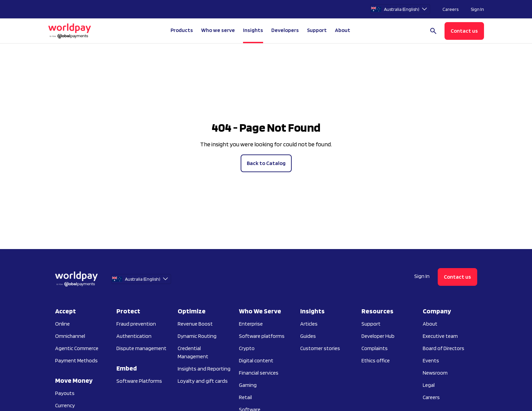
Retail (245, 397)
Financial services (259, 373)
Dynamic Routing (197, 336)
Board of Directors (444, 348)
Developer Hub (378, 336)
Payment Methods (76, 360)
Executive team (440, 336)
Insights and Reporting (204, 369)
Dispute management (141, 348)
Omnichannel (70, 336)
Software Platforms (139, 381)
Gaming (248, 385)
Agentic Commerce (77, 348)
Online (62, 324)
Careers (450, 9)
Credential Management (193, 352)
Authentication (134, 336)
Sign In (477, 9)
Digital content (256, 360)
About (430, 324)
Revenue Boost (195, 324)
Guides (308, 336)
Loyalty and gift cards (203, 381)
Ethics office (376, 360)
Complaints (375, 348)
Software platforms (262, 336)
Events (431, 360)
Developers (285, 30)
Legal (429, 385)
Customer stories (320, 348)
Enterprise (251, 324)
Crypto (247, 348)
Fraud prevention (136, 324)
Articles (309, 324)
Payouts (65, 393)
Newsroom (435, 373)
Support (317, 30)
